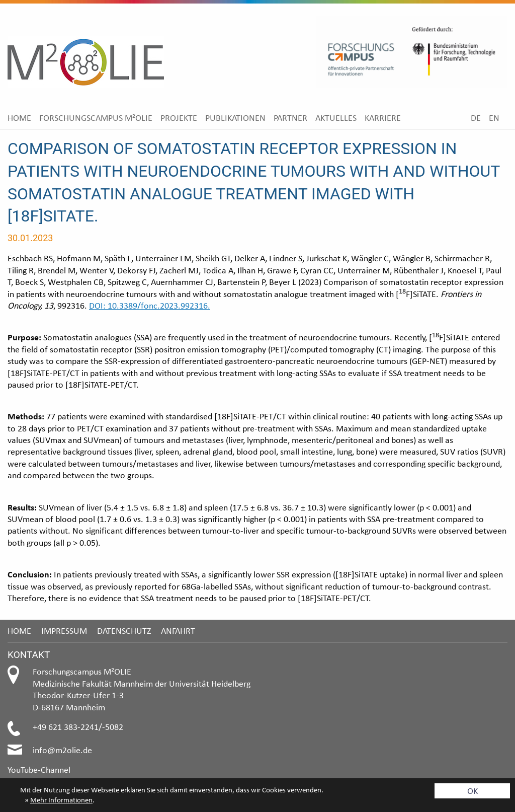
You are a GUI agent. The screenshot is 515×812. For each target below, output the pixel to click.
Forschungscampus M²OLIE (96, 118)
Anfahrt (178, 631)
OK (473, 791)
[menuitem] (19, 118)
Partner (290, 118)
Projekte (179, 118)
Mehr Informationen (61, 800)
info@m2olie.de (62, 750)
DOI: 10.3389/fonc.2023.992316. (150, 305)
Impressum (64, 631)
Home (19, 118)
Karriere (383, 118)
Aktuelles (336, 118)
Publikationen (235, 118)
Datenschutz (124, 631)
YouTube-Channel (39, 769)
